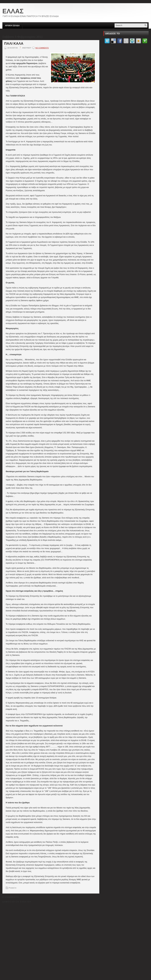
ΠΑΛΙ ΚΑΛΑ (14, 44)
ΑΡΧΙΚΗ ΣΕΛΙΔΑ (12, 26)
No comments (42, 48)
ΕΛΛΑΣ (13, 11)
